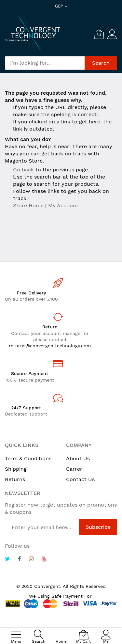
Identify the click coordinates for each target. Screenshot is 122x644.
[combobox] (45, 63)
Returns (15, 479)
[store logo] (33, 34)
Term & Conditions (28, 458)
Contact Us (80, 479)
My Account (63, 205)
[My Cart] (99, 34)
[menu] (16, 635)
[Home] (61, 631)
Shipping (16, 469)
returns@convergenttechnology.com (50, 346)
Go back (23, 170)
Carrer (74, 469)
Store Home (28, 205)
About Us (78, 458)
